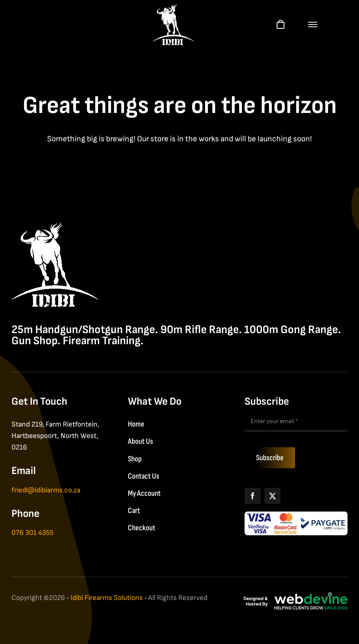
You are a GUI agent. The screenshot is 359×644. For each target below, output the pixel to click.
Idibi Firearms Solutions (107, 598)
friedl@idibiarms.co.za (46, 490)
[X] (273, 496)
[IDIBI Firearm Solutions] (55, 226)
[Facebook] (253, 496)
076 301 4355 (33, 533)
